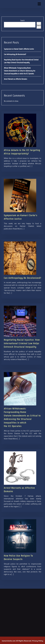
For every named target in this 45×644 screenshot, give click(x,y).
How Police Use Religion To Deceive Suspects (18, 557)
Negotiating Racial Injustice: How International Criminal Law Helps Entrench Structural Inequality (21, 61)
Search (22, 21)
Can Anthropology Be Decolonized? (15, 54)
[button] (38, 4)
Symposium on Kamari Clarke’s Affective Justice (19, 49)
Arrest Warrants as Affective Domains (16, 79)
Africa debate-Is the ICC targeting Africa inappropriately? (22, 152)
